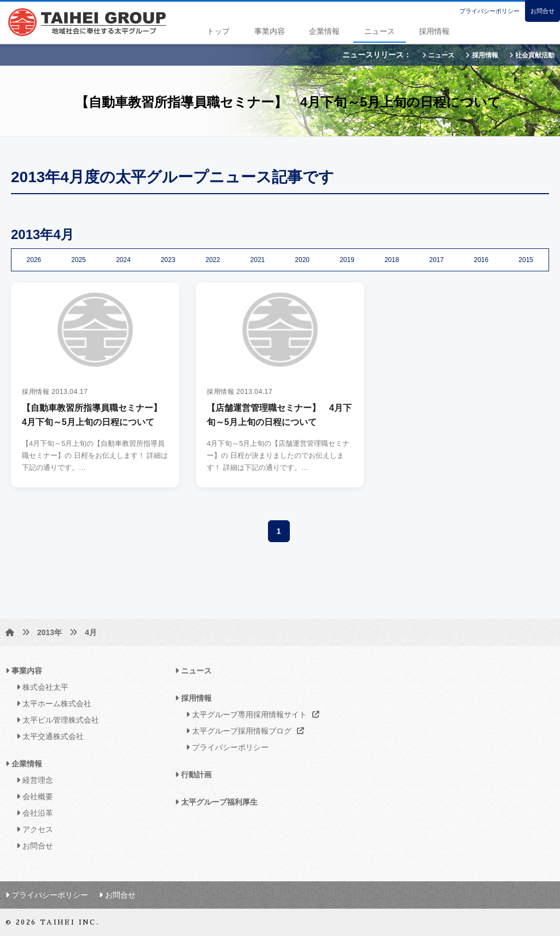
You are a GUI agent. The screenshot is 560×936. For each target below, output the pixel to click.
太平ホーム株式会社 (51, 704)
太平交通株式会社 (47, 736)
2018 (392, 260)
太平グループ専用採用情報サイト (250, 714)
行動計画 (193, 775)
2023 (168, 260)
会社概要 (32, 797)
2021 (258, 260)
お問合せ (542, 11)
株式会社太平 (40, 687)
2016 (482, 260)
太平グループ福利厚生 (216, 802)
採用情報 (434, 31)
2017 (437, 260)
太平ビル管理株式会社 (55, 720)
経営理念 (32, 780)
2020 (302, 260)
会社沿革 (32, 813)
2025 (78, 260)
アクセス (32, 829)
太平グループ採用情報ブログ (242, 731)
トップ (218, 31)
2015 (526, 260)
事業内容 (270, 31)
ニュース (380, 31)
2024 (123, 260)
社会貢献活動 (532, 55)
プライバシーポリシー (489, 11)
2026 (34, 260)
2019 (347, 260)
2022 (213, 260)
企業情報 (324, 31)
